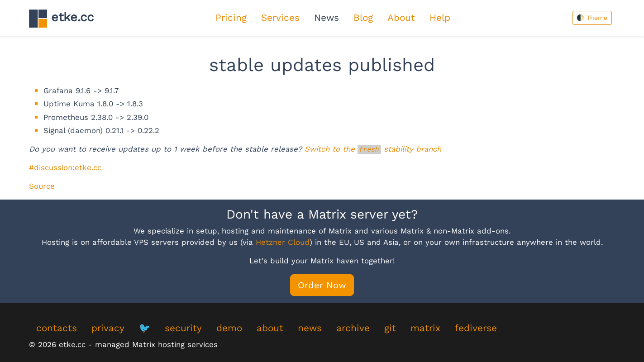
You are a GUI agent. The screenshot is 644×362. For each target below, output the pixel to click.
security (183, 328)
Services (280, 18)
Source (42, 186)
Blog (363, 18)
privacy (108, 328)
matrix (425, 328)
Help (440, 18)
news (310, 328)
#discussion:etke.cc (65, 167)
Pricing (231, 18)
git (390, 328)
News (327, 18)
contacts (57, 328)
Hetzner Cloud (283, 242)
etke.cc (61, 18)
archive (353, 328)
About (401, 18)
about (270, 328)
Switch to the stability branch (373, 149)
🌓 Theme (592, 18)
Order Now (322, 285)
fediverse (476, 328)
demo (229, 328)
